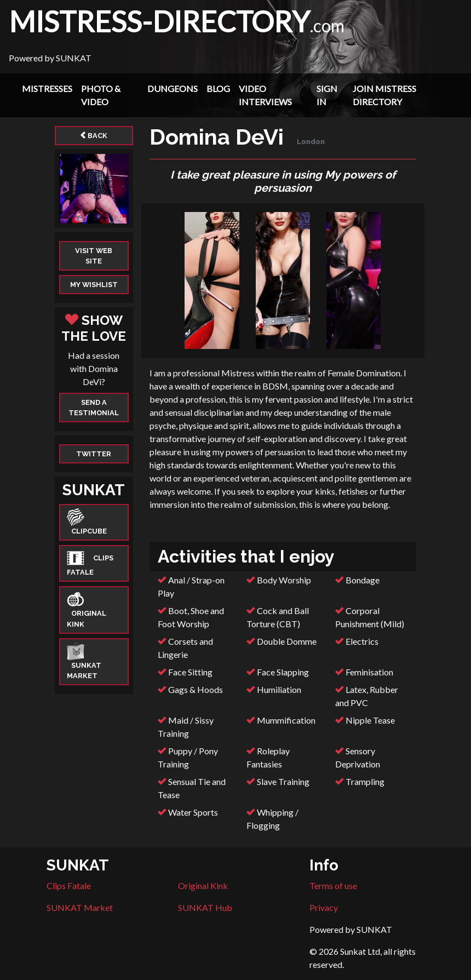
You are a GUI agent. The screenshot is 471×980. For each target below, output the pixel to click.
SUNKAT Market (80, 907)
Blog (218, 88)
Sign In (327, 95)
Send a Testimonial (94, 408)
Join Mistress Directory (384, 95)
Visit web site (94, 256)
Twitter (94, 454)
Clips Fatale (69, 886)
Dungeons (173, 88)
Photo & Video (101, 95)
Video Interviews (265, 95)
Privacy (324, 907)
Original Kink (203, 886)
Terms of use (333, 886)
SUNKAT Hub (205, 907)
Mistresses (47, 88)
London (311, 142)
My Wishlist (94, 285)
